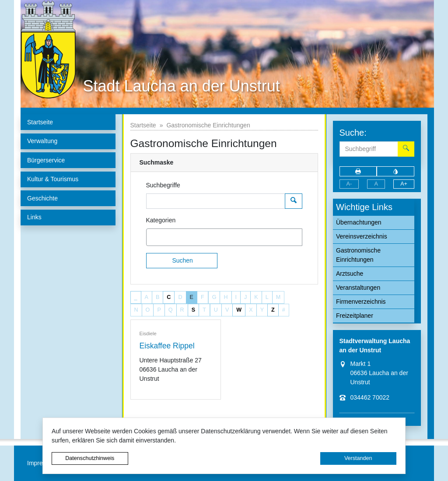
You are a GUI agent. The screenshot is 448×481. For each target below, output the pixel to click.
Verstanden (358, 458)
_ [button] (136, 297)
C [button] (169, 297)
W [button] (239, 310)
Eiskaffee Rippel (167, 346)
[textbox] (164, 237)
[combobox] (224, 237)
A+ (404, 184)
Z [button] (273, 310)
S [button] (193, 310)
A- (349, 184)
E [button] (192, 297)
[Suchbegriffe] (216, 201)
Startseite (143, 125)
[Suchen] (182, 261)
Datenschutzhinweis (90, 458)
